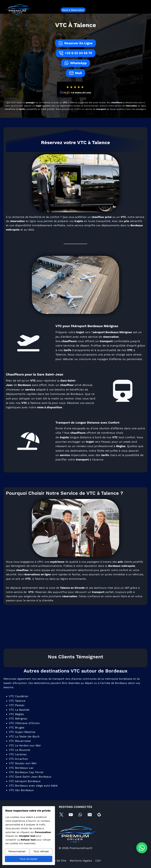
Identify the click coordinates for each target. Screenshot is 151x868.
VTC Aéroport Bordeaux (25, 788)
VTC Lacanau (18, 761)
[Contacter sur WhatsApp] (142, 848)
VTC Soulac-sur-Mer (23, 770)
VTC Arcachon (19, 766)
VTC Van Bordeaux (22, 797)
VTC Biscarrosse (20, 748)
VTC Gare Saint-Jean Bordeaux (30, 784)
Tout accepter (29, 859)
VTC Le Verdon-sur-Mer (25, 753)
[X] (61, 814)
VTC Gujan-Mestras (22, 739)
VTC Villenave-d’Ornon (25, 730)
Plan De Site (58, 860)
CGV (99, 860)
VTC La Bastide (19, 717)
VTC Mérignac (18, 726)
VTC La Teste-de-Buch (24, 744)
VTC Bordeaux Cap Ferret (26, 779)
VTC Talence (17, 708)
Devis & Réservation (73, 10)
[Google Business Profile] (100, 814)
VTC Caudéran (19, 703)
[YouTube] (71, 814)
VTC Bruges (17, 735)
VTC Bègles (17, 721)
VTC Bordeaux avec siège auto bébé (34, 793)
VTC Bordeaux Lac (22, 775)
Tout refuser (41, 852)
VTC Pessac (17, 712)
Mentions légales (81, 860)
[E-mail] (90, 814)
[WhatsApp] (80, 814)
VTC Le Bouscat (20, 757)
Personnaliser (17, 852)
